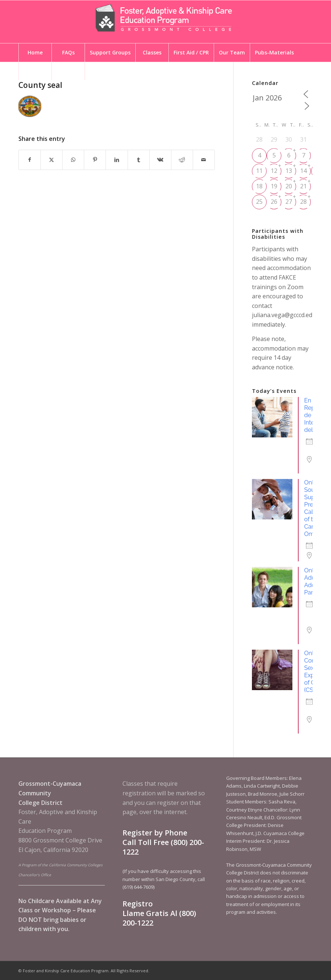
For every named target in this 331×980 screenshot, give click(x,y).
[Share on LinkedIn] (117, 160)
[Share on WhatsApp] (73, 160)
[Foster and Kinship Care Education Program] (165, 22)
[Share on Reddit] (182, 160)
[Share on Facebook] (30, 160)
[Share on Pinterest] (95, 160)
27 (289, 202)
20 (289, 186)
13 (289, 171)
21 (303, 186)
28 (303, 202)
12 (274, 171)
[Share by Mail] (204, 160)
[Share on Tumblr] (139, 160)
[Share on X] (51, 160)
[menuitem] (35, 53)
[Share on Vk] (160, 160)
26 (274, 202)
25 (259, 202)
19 (274, 186)
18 (259, 186)
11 (259, 171)
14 (303, 171)
